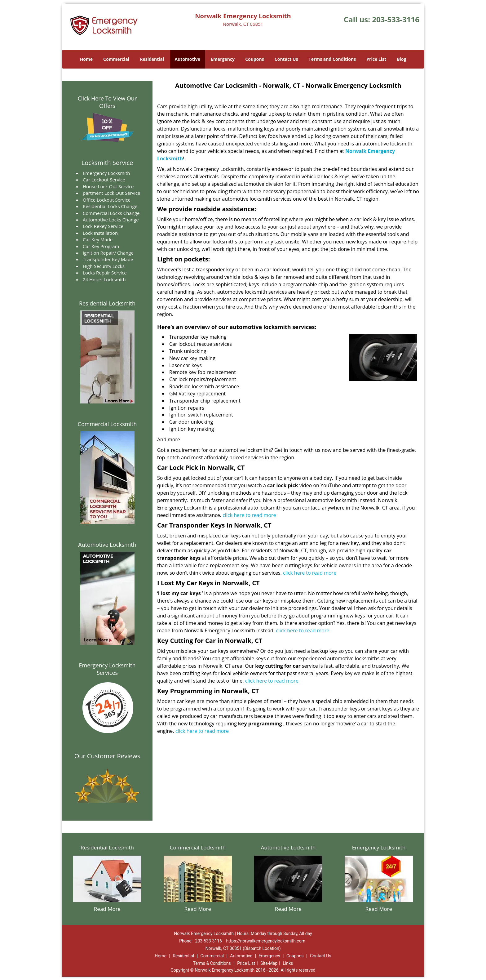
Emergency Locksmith (379, 847)
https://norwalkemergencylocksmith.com (266, 941)
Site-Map (269, 963)
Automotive (188, 59)
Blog (401, 59)
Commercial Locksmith (107, 424)
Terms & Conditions (212, 963)
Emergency (223, 59)
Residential (152, 59)
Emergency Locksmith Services (107, 669)
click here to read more (249, 515)
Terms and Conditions (332, 59)
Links (288, 963)
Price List (376, 59)
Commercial (116, 59)
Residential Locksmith (107, 303)
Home (86, 59)
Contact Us (286, 59)
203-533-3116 (396, 19)
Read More (107, 909)
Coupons (254, 59)
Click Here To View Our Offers (107, 102)
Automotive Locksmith (107, 545)
